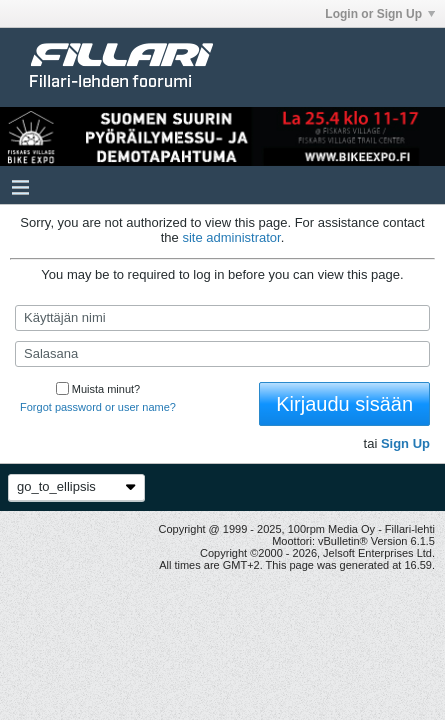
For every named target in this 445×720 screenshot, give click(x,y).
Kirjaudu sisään (344, 404)
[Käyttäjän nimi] (222, 318)
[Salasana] (222, 354)
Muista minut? (98, 389)
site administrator (231, 237)
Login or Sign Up (380, 14)
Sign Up (405, 443)
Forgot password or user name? (98, 407)
